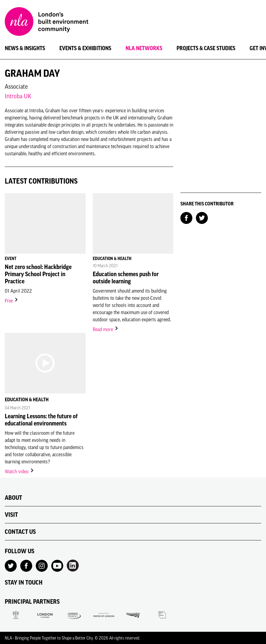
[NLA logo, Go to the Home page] (47, 22)
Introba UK (18, 96)
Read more (106, 329)
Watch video (20, 471)
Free (12, 301)
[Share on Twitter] (202, 217)
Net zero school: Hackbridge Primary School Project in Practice (38, 274)
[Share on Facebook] (186, 217)
